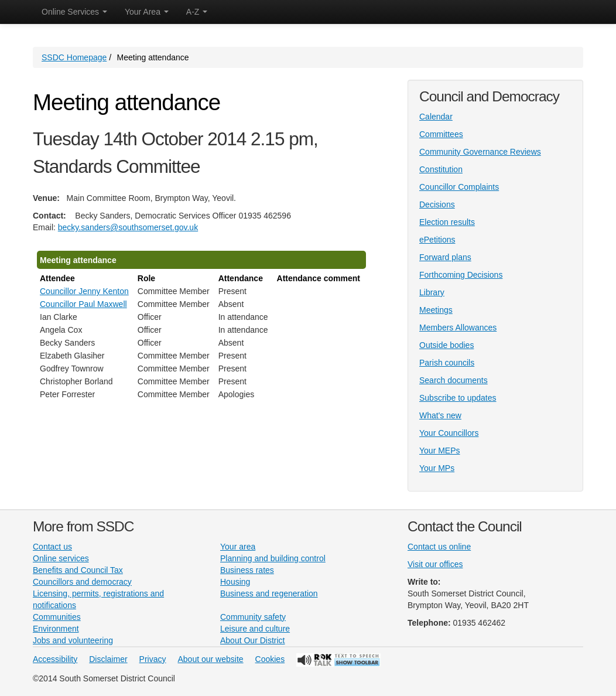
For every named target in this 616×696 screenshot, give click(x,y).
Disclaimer (108, 659)
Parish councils (447, 363)
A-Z (197, 12)
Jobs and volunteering (73, 640)
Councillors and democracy (82, 582)
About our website (211, 659)
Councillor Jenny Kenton (84, 291)
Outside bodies (446, 345)
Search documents (454, 380)
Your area (238, 547)
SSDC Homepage (74, 57)
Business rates (247, 570)
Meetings (436, 310)
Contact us (52, 547)
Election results (447, 222)
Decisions (437, 204)
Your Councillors (449, 433)
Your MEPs (440, 451)
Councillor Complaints (459, 187)
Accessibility (55, 659)
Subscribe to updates (458, 398)
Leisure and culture (255, 629)
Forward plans (445, 257)
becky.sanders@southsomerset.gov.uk (128, 227)
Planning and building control (273, 558)
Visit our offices (435, 564)
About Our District (252, 640)
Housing (235, 582)
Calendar (436, 117)
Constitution (441, 169)
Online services (61, 558)
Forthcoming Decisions (461, 275)
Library (432, 292)
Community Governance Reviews (480, 152)
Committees (441, 134)
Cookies (270, 659)
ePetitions (437, 240)
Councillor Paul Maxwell (83, 304)
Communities (57, 617)
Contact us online (439, 547)
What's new (440, 415)
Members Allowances (458, 327)
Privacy (153, 659)
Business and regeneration (269, 593)
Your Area (147, 12)
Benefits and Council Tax (78, 570)
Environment (56, 629)
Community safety (253, 617)
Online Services (74, 12)
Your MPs (437, 468)
